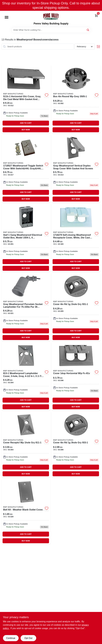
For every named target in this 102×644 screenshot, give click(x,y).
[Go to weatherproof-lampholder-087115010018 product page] (26, 307)
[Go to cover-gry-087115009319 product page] (76, 307)
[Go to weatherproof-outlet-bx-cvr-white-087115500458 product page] (76, 238)
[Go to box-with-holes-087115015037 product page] (26, 238)
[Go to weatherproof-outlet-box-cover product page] (76, 376)
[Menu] (7, 17)
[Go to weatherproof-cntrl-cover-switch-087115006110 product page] (26, 168)
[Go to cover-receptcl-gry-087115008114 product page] (26, 444)
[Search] (88, 30)
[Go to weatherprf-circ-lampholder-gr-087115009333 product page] (76, 444)
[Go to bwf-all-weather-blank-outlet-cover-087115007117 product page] (26, 511)
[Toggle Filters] (98, 47)
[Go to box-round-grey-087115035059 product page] (76, 99)
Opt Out (28, 638)
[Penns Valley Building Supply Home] (51, 16)
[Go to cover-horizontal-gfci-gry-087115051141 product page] (26, 99)
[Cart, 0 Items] (96, 15)
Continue (11, 638)
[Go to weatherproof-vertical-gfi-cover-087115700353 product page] (76, 168)
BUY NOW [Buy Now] (26, 130)
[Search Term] (51, 30)
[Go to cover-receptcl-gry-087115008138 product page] (26, 376)
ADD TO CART (26, 123)
